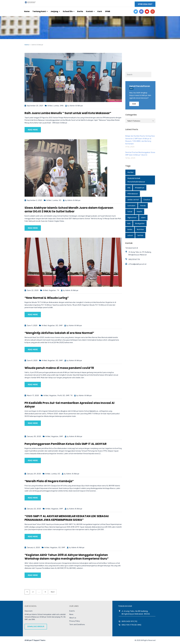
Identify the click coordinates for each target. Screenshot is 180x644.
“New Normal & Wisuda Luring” (47, 298)
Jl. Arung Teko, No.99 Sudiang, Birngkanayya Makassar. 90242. (136, 613)
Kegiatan (52, 290)
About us (73, 618)
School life (68, 11)
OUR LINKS (74, 606)
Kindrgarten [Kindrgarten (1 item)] (140, 224)
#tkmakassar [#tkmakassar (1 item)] (133, 194)
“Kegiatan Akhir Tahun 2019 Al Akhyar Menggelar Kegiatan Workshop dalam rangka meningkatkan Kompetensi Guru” (67, 557)
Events (72, 611)
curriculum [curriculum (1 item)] (131, 206)
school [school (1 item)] (130, 235)
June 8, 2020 (32, 360)
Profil (60, 395)
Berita (80, 11)
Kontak (89, 11)
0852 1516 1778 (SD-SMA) (131, 625)
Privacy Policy (75, 621)
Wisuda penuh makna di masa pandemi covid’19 (59, 368)
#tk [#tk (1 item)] (129, 188)
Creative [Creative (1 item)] (147, 200)
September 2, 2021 (34, 200)
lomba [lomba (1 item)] (130, 229)
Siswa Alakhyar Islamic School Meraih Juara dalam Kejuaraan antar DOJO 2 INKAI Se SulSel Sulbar (69, 210)
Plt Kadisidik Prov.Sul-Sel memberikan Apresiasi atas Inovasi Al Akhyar (70, 405)
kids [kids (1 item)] (129, 224)
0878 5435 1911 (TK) (129, 621)
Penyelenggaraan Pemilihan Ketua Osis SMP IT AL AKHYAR (66, 444)
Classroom (29, 611)
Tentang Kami (39, 11)
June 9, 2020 (32, 325)
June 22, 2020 (33, 290)
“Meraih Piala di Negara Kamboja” (49, 481)
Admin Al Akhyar (76, 106)
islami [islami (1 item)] (143, 218)
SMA (62, 106)
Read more (33, 130)
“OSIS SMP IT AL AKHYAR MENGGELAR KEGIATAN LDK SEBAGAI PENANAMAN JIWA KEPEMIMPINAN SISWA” (67, 518)
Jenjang (54, 11)
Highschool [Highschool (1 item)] (132, 218)
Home (27, 11)
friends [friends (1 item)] (143, 206)
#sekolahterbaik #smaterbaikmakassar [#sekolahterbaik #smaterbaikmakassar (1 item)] (136, 180)
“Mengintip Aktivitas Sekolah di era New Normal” (59, 333)
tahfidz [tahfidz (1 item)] (140, 235)
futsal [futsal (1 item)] (130, 212)
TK (58, 290)
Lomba (56, 106)
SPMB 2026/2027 (145, 4)
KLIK (134, 104)
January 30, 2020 (34, 436)
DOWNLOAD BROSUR (36, 627)
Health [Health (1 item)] (139, 212)
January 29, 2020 (34, 474)
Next (53, 592)
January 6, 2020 (33, 548)
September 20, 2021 (35, 106)
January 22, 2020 (34, 509)
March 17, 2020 (33, 395)
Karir (100, 11)
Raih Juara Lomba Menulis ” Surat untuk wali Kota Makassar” (68, 113)
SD (60, 200)
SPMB (108, 11)
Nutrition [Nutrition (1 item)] (140, 229)
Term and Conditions (77, 625)
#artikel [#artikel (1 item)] (130, 172)
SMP (61, 325)
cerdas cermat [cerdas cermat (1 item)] (133, 200)
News (71, 614)
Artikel (50, 106)
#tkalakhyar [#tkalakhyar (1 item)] (140, 188)
